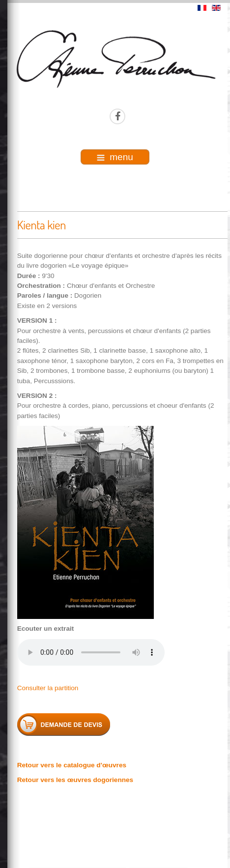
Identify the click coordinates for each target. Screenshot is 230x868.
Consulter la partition (48, 688)
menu (115, 157)
